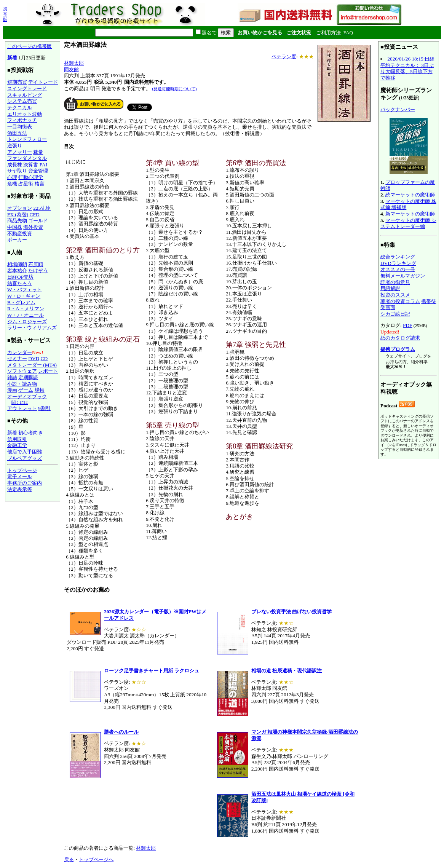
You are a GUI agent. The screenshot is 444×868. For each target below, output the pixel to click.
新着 (12, 58)
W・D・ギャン (24, 296)
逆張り (15, 146)
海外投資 (33, 227)
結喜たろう (20, 283)
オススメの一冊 (398, 269)
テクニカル (20, 108)
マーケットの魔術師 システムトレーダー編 (408, 223)
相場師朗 (17, 264)
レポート (48, 371)
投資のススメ (395, 295)
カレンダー (20, 352)
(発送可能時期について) (174, 89)
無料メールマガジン (403, 276)
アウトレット (22, 408)
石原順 (36, 264)
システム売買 (22, 101)
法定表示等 (20, 489)
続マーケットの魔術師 (410, 195)
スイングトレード (27, 89)
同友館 (71, 69)
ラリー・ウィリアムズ (32, 328)
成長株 (15, 165)
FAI (44, 165)
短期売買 (17, 82)
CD (44, 358)
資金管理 (38, 171)
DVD (34, 358)
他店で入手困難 (25, 452)
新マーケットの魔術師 (410, 214)
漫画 (12, 390)
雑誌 (12, 377)
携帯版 (5, 14)
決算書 (31, 165)
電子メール (20, 476)
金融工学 (17, 445)
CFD (35, 215)
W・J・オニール (26, 315)
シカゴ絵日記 (395, 314)
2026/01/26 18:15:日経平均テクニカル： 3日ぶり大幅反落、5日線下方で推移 (407, 68)
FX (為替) (18, 215)
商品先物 (17, 221)
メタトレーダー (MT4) (32, 365)
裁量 (38, 152)
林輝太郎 (74, 63)
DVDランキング (398, 263)
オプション (20, 208)
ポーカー (17, 240)
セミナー (17, 358)
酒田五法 (17, 133)
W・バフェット (25, 290)
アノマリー (20, 152)
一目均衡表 (20, 127)
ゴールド (38, 221)
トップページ (22, 470)
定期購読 (28, 377)
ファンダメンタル (27, 158)
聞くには (20, 402)
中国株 (15, 227)
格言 (40, 184)
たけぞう (38, 270)
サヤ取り (17, 171)
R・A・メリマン (26, 309)
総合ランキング (398, 257)
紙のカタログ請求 (400, 338)
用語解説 (390, 288)
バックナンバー (398, 109)
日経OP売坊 (20, 277)
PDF (407, 325)
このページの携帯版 (30, 46)
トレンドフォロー (27, 139)
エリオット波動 (25, 114)
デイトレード (43, 82)
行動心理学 (31, 177)
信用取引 (17, 439)
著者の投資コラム (400, 301)
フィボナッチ (22, 120)
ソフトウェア (22, 371)
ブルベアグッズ (25, 458)
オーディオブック (27, 397)
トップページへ (96, 859)
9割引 (44, 408)
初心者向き (31, 433)
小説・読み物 (22, 384)
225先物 (42, 208)
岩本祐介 (17, 270)
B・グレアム (21, 302)
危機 (12, 184)
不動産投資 (20, 234)
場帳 (40, 390)
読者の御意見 (395, 282)
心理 (12, 177)
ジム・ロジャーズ (27, 322)
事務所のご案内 (25, 483)
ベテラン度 (284, 57)
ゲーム (26, 390)
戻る (69, 859)
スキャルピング (25, 95)
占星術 (26, 184)
